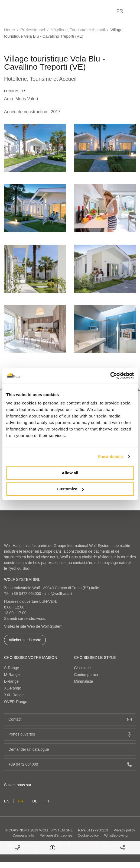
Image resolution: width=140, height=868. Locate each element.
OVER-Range (16, 702)
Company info (23, 835)
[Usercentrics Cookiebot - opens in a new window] (110, 375)
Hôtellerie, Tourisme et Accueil (78, 30)
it (48, 801)
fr (120, 11)
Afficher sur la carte (25, 640)
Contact (70, 719)
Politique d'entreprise (56, 835)
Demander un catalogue (70, 749)
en (7, 801)
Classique (82, 668)
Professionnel (33, 30)
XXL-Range (14, 695)
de (35, 801)
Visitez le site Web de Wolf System (33, 626)
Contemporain (86, 675)
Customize (70, 489)
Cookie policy (88, 835)
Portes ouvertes (70, 734)
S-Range (12, 668)
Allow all (70, 473)
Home (9, 30)
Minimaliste (84, 681)
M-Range (12, 675)
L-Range (11, 681)
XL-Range (13, 688)
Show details (110, 457)
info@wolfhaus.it (58, 594)
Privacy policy (124, 830)
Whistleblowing (116, 835)
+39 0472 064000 (26, 594)
